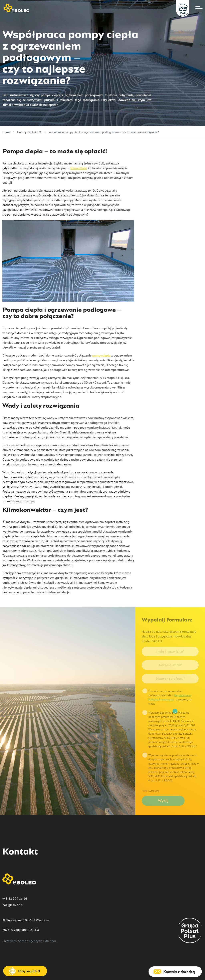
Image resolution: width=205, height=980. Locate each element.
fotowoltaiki (79, 168)
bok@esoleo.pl (13, 905)
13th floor (49, 941)
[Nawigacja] (199, 9)
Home (6, 132)
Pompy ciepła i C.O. (29, 132)
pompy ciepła (101, 355)
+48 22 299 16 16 (15, 898)
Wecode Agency (28, 941)
